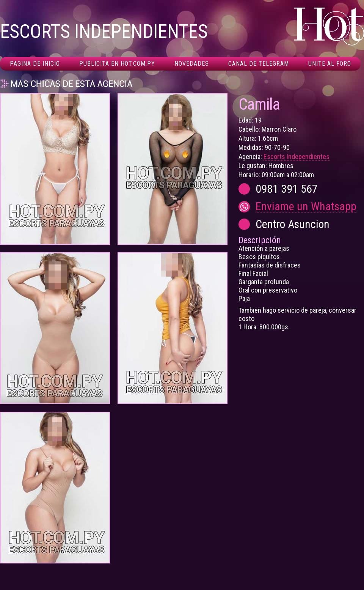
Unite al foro (330, 64)
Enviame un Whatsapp (306, 207)
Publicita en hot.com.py (117, 64)
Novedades (192, 64)
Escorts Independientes (297, 157)
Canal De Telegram (259, 64)
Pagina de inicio (35, 64)
